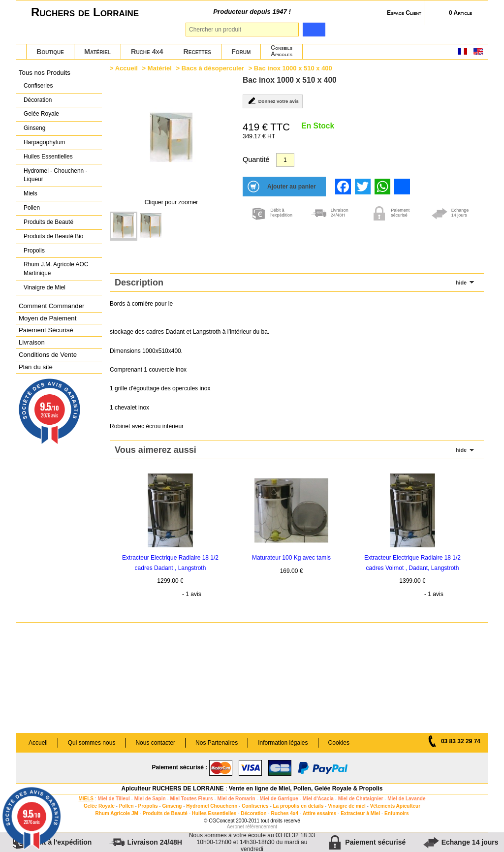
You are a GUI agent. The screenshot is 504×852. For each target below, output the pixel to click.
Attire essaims (319, 813)
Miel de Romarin (236, 799)
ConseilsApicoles (282, 51)
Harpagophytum (45, 142)
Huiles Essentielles (48, 157)
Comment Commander (51, 306)
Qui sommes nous (92, 743)
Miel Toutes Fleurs (191, 799)
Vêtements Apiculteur (395, 806)
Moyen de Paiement (47, 318)
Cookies (339, 743)
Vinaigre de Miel (45, 287)
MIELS (86, 799)
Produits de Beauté (48, 222)
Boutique (50, 52)
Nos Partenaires (217, 743)
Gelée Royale (41, 114)
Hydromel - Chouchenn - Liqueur (55, 175)
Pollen (32, 208)
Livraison (32, 342)
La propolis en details (299, 806)
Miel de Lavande (406, 799)
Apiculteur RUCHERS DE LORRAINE (173, 789)
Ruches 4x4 (284, 813)
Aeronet (236, 827)
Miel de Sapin (150, 799)
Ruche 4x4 (147, 52)
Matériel (97, 52)
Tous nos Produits (45, 73)
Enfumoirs (396, 813)
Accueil (126, 68)
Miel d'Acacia (318, 799)
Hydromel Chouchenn (212, 806)
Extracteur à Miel (360, 813)
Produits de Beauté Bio (53, 236)
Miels (31, 193)
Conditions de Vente (48, 355)
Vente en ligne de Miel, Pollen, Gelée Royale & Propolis (306, 789)
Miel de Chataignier (361, 799)
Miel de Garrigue (279, 799)
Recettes (197, 52)
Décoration (38, 100)
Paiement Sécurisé (46, 330)
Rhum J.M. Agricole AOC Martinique (56, 269)
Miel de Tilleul (113, 799)
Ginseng (34, 128)
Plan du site (36, 367)
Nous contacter (155, 743)
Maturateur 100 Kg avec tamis (291, 558)
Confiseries (38, 86)
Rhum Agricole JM (116, 813)
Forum (241, 52)
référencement (261, 827)
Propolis (34, 251)
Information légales (283, 743)
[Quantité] (285, 160)
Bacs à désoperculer (213, 68)
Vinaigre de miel (347, 806)
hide (461, 283)
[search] (314, 30)
